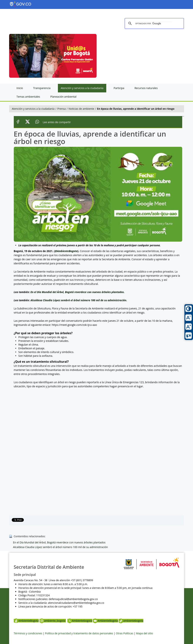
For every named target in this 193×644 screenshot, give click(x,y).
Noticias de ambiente (81, 109)
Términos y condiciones (28, 633)
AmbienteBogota (26, 621)
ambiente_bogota (53, 621)
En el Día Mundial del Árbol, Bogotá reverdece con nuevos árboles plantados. (78, 292)
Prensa (62, 109)
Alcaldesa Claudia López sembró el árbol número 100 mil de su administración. (79, 300)
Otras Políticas (125, 633)
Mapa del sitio (145, 633)
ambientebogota (131, 621)
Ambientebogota (80, 621)
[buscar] (154, 24)
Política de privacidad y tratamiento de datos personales (79, 633)
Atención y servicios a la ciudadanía (33, 109)
